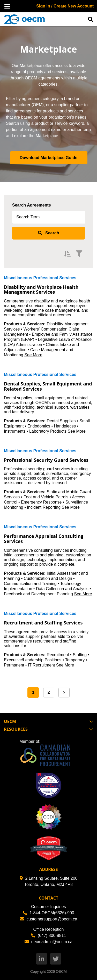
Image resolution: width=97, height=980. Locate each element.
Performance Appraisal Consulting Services (44, 539)
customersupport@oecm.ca (49, 919)
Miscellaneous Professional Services (40, 278)
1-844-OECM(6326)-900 (48, 913)
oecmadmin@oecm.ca (48, 942)
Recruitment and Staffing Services (43, 623)
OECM (61, 971)
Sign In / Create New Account (65, 6)
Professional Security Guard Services (46, 460)
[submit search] (48, 233)
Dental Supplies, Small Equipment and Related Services (48, 386)
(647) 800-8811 (48, 936)
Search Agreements (32, 205)
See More (33, 355)
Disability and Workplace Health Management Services (41, 290)
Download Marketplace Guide (48, 158)
